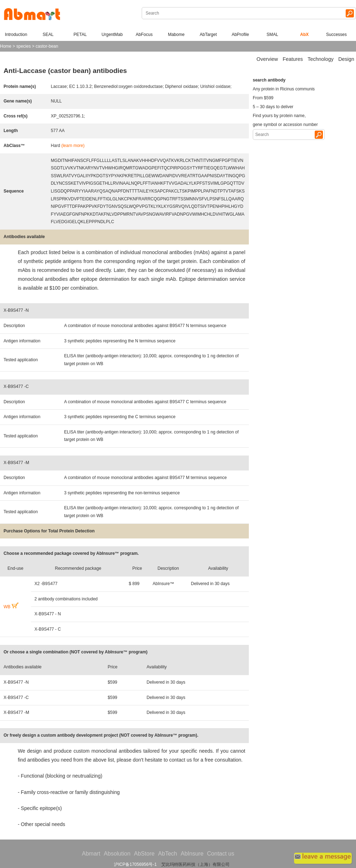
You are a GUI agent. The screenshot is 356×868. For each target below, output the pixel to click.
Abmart (91, 854)
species (24, 46)
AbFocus (144, 35)
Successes (336, 35)
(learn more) (73, 146)
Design (346, 59)
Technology (321, 59)
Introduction (16, 35)
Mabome (176, 35)
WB (11, 607)
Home (6, 46)
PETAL (80, 35)
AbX (304, 35)
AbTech (167, 854)
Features (293, 59)
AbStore (144, 854)
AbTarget (208, 35)
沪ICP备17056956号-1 (135, 864)
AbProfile (240, 35)
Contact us (221, 854)
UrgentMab (112, 35)
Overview (267, 59)
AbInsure (192, 854)
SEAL (48, 35)
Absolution (117, 854)
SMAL (273, 35)
